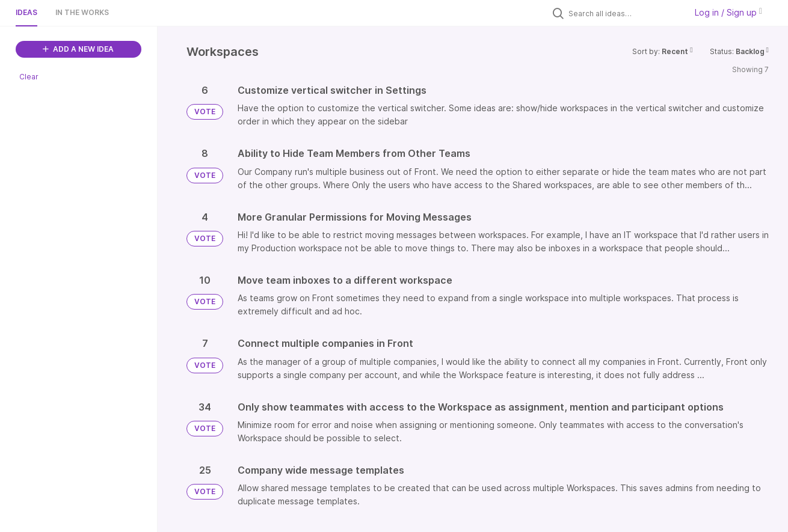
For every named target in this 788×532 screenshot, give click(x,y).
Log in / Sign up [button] (728, 12)
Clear (29, 77)
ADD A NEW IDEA (78, 49)
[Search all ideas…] (624, 13)
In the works (82, 12)
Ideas (26, 12)
